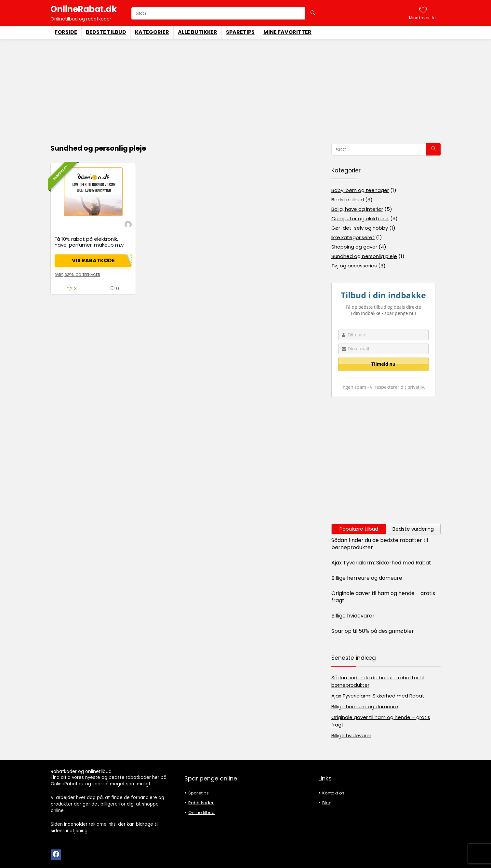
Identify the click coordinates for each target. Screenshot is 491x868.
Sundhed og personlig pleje (364, 256)
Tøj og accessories (354, 266)
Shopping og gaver (354, 247)
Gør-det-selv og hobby (360, 228)
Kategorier (152, 32)
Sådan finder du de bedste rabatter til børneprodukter (380, 544)
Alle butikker (198, 32)
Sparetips (240, 32)
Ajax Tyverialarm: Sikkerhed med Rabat (381, 563)
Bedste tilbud (106, 32)
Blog (327, 803)
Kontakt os (333, 793)
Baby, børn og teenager (77, 275)
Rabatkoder (201, 803)
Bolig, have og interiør (357, 209)
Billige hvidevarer (353, 616)
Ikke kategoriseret (353, 237)
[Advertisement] (245, 88)
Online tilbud (201, 813)
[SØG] (313, 13)
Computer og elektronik (360, 218)
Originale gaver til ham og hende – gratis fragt (383, 597)
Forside (66, 32)
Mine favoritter (287, 32)
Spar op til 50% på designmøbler (373, 631)
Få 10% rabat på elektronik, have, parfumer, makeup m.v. (90, 242)
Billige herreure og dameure (367, 578)
